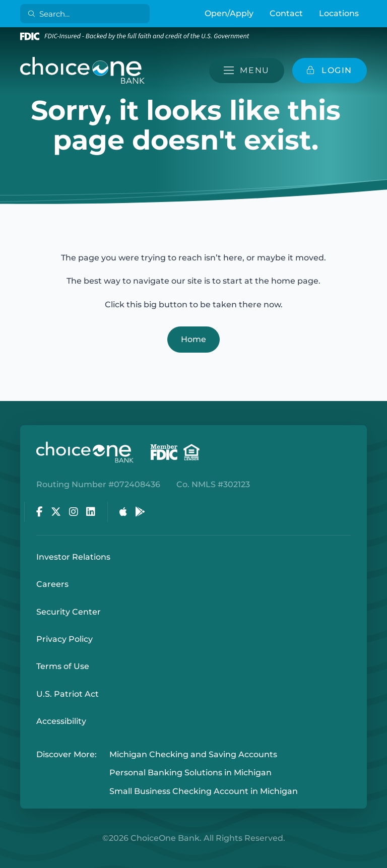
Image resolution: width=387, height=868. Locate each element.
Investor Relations (73, 557)
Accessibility (61, 721)
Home (193, 339)
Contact (286, 13)
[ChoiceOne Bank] (83, 71)
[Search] (87, 14)
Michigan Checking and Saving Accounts (193, 754)
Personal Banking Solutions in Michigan (190, 773)
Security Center (69, 612)
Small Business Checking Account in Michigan (204, 791)
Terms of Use (63, 666)
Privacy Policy (64, 639)
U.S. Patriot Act (68, 694)
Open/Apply (229, 13)
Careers (52, 584)
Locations (339, 13)
